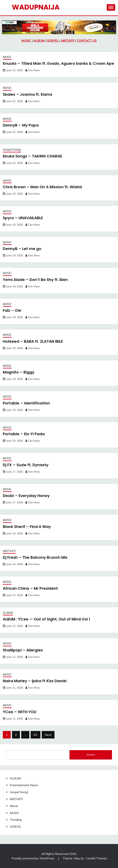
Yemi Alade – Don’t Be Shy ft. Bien (35, 280)
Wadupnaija (36, 7)
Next (48, 735)
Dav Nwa (34, 70)
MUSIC (26, 41)
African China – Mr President (30, 588)
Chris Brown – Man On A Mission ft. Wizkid (42, 187)
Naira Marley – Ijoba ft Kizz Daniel (35, 681)
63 (36, 735)
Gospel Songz (12, 149)
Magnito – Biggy (19, 372)
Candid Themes (96, 858)
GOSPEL (53, 41)
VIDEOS (15, 827)
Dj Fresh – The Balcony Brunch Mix (35, 557)
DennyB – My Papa (21, 125)
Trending (16, 820)
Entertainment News (24, 785)
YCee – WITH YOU (20, 712)
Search (91, 755)
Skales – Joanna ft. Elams (28, 94)
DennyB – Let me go (22, 249)
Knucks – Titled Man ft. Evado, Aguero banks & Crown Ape (58, 63)
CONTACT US (87, 41)
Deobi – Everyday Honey (26, 496)
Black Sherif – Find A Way (27, 527)
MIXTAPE (68, 41)
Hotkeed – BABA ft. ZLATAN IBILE (33, 341)
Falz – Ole (12, 310)
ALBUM (39, 41)
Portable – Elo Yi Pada (24, 434)
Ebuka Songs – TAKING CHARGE (33, 156)
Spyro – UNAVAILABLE (23, 218)
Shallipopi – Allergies (23, 650)
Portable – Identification (26, 403)
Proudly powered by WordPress (33, 858)
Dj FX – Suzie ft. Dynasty (26, 465)
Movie (14, 806)
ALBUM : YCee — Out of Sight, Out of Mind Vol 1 (47, 619)
